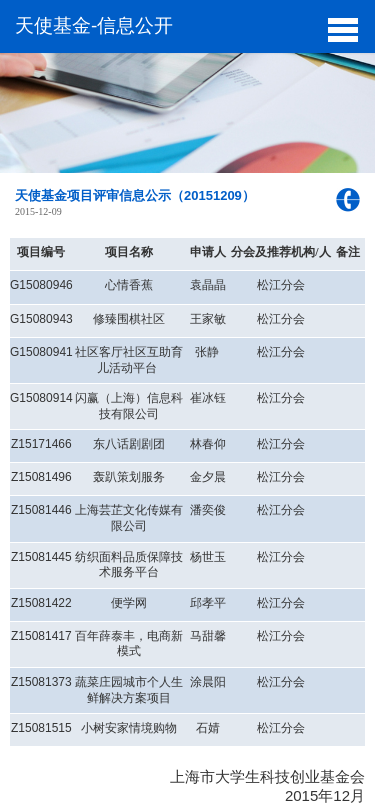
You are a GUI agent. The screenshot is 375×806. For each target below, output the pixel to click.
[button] (342, 27)
